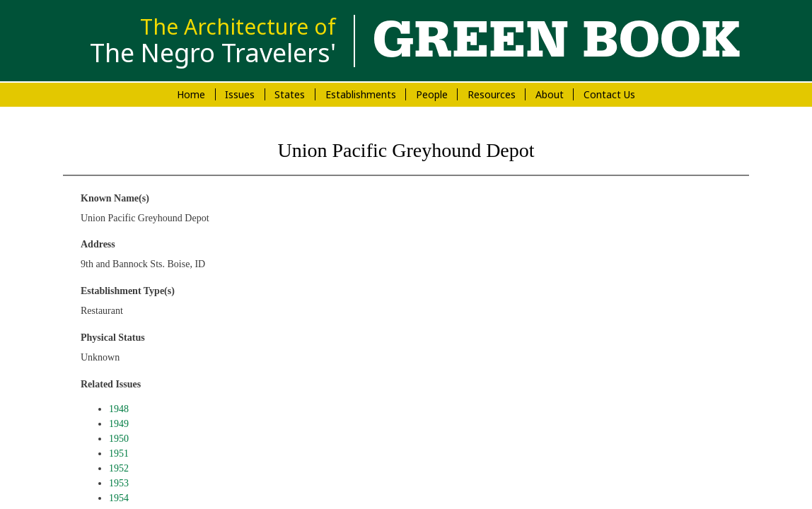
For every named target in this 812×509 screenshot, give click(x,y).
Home (191, 94)
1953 (119, 483)
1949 (119, 424)
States (290, 94)
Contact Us (609, 94)
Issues (240, 94)
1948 (119, 409)
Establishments (361, 94)
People (432, 94)
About (550, 94)
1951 (119, 454)
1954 (119, 498)
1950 (119, 439)
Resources (492, 94)
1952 (119, 468)
